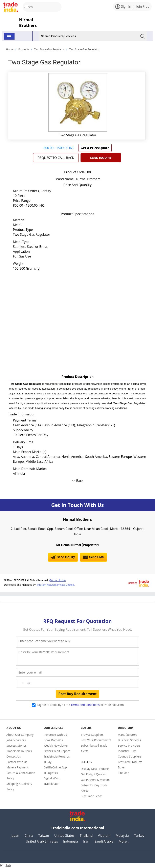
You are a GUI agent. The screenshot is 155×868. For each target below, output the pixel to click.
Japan (15, 835)
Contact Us (14, 756)
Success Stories (16, 746)
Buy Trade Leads (92, 796)
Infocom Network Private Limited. (56, 585)
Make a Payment (17, 767)
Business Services (129, 740)
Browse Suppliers (92, 735)
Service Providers (129, 746)
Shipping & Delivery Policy (19, 786)
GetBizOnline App (55, 767)
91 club (5, 866)
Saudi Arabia (104, 841)
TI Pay (47, 762)
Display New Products (95, 769)
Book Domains (53, 740)
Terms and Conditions (85, 705)
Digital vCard (52, 778)
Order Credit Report (57, 751)
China (29, 835)
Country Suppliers (130, 756)
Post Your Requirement (96, 740)
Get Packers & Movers (95, 780)
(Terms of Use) (57, 580)
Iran (86, 841)
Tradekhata (51, 784)
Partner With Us (17, 762)
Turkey (139, 835)
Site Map (124, 773)
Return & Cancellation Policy (21, 776)
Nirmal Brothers (28, 23)
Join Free (143, 6)
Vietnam (104, 835)
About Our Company (20, 735)
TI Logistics (51, 773)
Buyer (122, 767)
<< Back (77, 481)
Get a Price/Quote (95, 148)
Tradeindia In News (19, 751)
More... (124, 841)
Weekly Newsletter (56, 746)
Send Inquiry (101, 158)
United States (64, 835)
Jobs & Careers (16, 740)
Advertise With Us (55, 735)
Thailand (86, 835)
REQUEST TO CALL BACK (56, 158)
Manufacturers (128, 735)
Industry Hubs (127, 751)
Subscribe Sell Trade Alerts (94, 748)
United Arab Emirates (42, 841)
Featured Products (130, 762)
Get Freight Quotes (93, 774)
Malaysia (122, 835)
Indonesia (71, 841)
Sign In (126, 6)
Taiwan (44, 835)
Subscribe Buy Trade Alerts (94, 788)
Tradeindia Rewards (57, 756)
